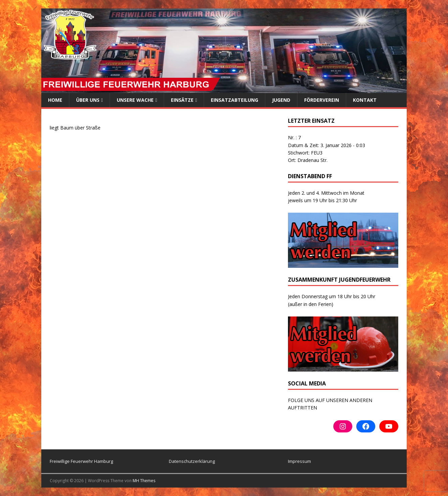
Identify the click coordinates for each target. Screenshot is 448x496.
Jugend (281, 100)
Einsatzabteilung (234, 100)
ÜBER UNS (88, 100)
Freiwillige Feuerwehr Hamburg (81, 461)
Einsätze (182, 100)
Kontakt (365, 100)
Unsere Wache (135, 100)
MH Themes (144, 481)
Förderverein (322, 100)
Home (55, 100)
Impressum (299, 461)
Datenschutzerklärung (192, 461)
